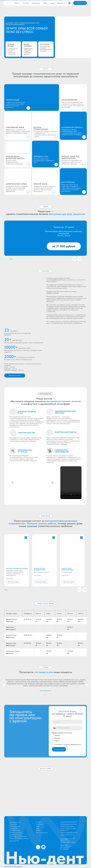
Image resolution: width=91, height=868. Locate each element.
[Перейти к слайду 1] (44, 694)
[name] (67, 722)
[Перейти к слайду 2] (45, 694)
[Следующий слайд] (87, 685)
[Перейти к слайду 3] (47, 694)
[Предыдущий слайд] (4, 685)
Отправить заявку (59, 749)
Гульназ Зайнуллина (45, 691)
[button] (26, 538)
